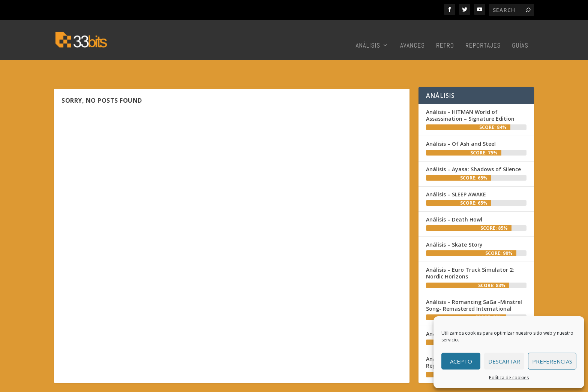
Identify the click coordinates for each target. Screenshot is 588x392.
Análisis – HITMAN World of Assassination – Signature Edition (470, 93)
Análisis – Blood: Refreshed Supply (471, 312)
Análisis (368, 36)
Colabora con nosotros (378, 384)
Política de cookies (509, 378)
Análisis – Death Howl (454, 197)
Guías (520, 36)
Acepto (461, 361)
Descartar (504, 361)
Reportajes (483, 36)
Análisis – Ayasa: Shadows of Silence (473, 147)
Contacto (423, 384)
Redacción (332, 384)
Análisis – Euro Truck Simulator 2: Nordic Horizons (470, 251)
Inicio (307, 384)
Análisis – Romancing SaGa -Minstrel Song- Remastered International (474, 283)
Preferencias (552, 361)
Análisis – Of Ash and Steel (461, 122)
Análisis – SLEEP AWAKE (456, 172)
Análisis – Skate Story (454, 222)
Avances (412, 36)
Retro (445, 36)
